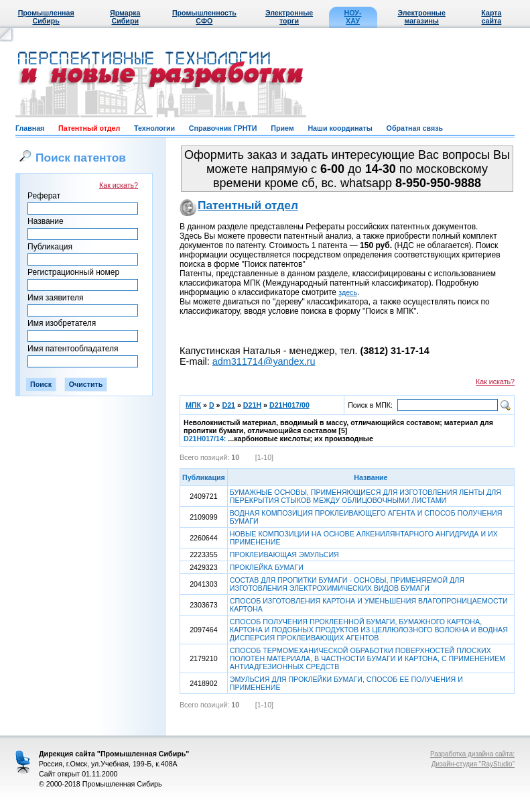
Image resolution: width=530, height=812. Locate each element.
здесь (348, 292)
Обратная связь (415, 128)
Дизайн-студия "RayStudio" (473, 764)
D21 (228, 405)
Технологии (154, 128)
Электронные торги (289, 17)
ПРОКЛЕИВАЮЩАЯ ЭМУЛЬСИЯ (284, 555)
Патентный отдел (89, 128)
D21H (252, 405)
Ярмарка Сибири (125, 17)
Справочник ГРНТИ (223, 128)
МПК (193, 405)
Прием (282, 128)
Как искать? (119, 185)
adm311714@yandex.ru (264, 361)
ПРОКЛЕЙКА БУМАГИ (267, 567)
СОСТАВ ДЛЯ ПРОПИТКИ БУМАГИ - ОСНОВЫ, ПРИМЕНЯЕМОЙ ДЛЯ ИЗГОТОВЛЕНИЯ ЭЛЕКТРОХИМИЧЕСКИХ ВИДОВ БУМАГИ (347, 584)
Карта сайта (491, 17)
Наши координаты (340, 128)
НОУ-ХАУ (353, 17)
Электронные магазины (422, 17)
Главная (30, 128)
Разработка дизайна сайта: (472, 754)
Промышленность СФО (204, 17)
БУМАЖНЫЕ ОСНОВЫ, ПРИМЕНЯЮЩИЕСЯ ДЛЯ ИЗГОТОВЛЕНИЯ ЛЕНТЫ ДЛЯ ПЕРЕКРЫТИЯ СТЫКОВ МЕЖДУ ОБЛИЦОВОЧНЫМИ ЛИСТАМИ (366, 496)
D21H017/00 (289, 405)
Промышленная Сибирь (46, 17)
